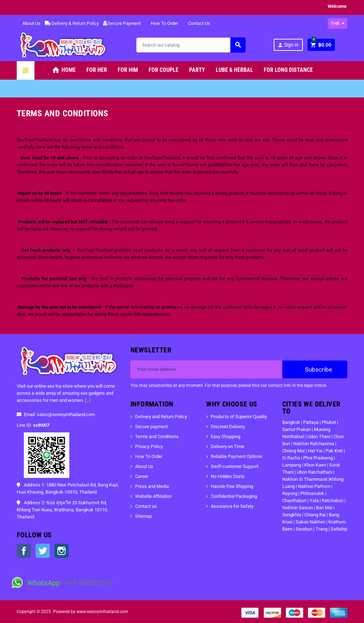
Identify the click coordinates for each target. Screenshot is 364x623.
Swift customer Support (235, 466)
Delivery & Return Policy (72, 23)
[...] (88, 400)
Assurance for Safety (232, 506)
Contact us (146, 506)
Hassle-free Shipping (232, 486)
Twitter (43, 551)
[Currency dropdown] (338, 23)
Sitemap (143, 516)
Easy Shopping (226, 436)
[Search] (191, 45)
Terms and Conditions (157, 436)
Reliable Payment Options (237, 456)
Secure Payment (122, 23)
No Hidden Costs (228, 476)
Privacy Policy (149, 446)
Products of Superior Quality (239, 417)
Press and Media (152, 486)
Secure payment (151, 427)
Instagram (61, 551)
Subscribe (315, 369)
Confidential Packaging (234, 496)
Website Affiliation (153, 496)
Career (142, 476)
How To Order (162, 23)
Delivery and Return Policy (161, 417)
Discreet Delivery (228, 427)
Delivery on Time (227, 446)
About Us (29, 23)
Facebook (24, 551)
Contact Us (196, 23)
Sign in (288, 45)
